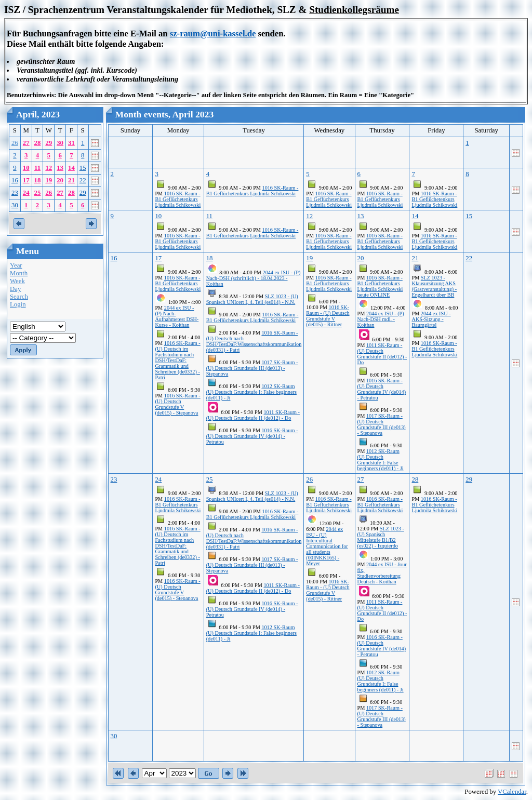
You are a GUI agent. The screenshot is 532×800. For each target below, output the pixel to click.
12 (49, 168)
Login (18, 304)
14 (71, 168)
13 (60, 168)
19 (49, 180)
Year (16, 265)
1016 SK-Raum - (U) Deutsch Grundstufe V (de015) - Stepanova (177, 404)
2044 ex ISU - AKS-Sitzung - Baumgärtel (431, 319)
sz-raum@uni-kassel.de (213, 34)
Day (15, 289)
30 (60, 143)
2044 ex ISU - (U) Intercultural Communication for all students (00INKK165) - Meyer (327, 546)
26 (15, 143)
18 (38, 180)
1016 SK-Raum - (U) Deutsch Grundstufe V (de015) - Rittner (328, 316)
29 (49, 143)
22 (83, 180)
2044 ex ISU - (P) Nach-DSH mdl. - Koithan (381, 319)
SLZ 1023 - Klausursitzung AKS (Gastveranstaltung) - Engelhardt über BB (434, 286)
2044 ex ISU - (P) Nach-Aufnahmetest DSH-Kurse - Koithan (177, 316)
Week (17, 281)
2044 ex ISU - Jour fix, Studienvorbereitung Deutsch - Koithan (382, 573)
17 (26, 180)
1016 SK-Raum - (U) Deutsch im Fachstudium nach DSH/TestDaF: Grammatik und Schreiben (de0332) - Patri (177, 360)
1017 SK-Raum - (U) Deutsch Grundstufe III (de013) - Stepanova (252, 368)
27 (26, 143)
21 (71, 180)
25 (38, 193)
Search (19, 297)
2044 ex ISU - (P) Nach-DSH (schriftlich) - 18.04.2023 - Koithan (254, 278)
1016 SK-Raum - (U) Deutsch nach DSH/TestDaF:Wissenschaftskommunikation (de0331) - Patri (254, 341)
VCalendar (512, 792)
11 (37, 168)
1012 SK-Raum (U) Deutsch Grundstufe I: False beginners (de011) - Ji (251, 392)
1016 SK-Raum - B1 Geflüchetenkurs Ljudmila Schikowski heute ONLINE (380, 286)
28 (38, 143)
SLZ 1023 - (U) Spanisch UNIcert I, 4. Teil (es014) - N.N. (252, 299)
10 (26, 168)
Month (19, 273)
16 (15, 180)
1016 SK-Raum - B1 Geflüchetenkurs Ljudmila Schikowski (178, 199)
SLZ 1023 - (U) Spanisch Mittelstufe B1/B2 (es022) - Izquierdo (381, 537)
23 (15, 193)
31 (71, 143)
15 (83, 168)
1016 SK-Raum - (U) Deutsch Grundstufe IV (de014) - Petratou (252, 436)
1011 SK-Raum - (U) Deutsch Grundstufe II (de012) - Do (253, 415)
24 (26, 193)
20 (60, 180)
